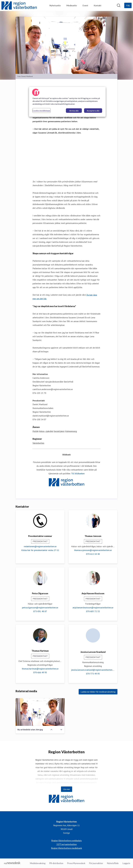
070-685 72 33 (93, 611)
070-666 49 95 (40, 672)
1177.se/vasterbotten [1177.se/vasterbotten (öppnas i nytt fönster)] (67, 844)
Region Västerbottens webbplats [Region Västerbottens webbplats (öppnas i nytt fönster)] (66, 841)
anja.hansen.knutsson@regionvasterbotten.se (93, 608)
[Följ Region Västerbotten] (128, 5)
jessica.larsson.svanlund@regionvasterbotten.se (93, 670)
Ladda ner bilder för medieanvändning (98, 692)
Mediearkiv (72, 5)
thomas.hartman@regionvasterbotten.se (40, 669)
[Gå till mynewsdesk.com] (12, 863)
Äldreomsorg (71, 431)
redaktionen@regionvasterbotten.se (40, 546)
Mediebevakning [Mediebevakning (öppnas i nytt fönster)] (38, 863)
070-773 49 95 (93, 674)
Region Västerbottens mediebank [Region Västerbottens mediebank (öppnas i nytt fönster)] (66, 848)
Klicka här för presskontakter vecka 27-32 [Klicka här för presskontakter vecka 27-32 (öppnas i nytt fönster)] (40, 550)
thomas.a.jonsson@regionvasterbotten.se (93, 550)
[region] (67, 102)
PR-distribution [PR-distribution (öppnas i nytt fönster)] (56, 863)
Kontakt (98, 5)
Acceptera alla (93, 111)
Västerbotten (38, 443)
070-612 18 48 (93, 554)
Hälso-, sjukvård (46, 431)
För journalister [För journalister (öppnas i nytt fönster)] (96, 863)
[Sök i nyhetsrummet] (119, 5)
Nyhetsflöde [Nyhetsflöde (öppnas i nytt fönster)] (113, 863)
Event (85, 5)
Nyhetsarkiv (55, 5)
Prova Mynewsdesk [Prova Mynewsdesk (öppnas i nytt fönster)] (76, 863)
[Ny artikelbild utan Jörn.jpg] (40, 712)
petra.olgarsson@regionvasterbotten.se (40, 608)
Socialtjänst (59, 431)
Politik (35, 431)
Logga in (126, 863)
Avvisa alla (74, 111)
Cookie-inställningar (41, 111)
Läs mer (67, 789)
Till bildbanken (78, 473)
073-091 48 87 (40, 611)
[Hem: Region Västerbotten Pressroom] (19, 5)
